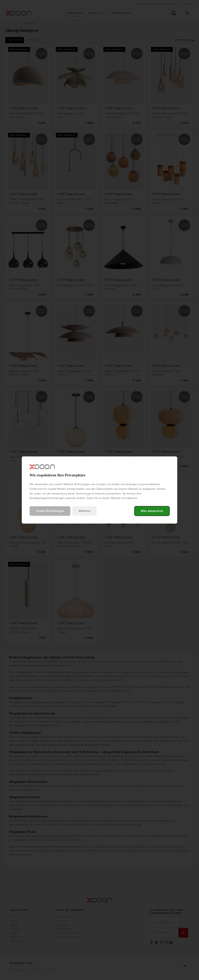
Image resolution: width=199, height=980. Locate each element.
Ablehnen (84, 511)
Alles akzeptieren (152, 511)
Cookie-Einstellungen (50, 511)
